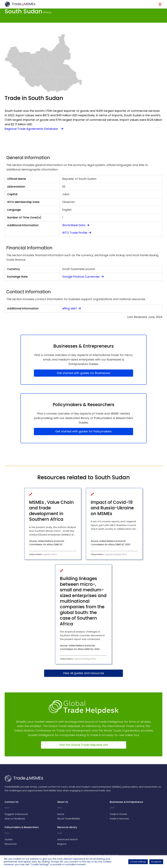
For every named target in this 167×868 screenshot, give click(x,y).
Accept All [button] (156, 862)
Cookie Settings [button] (138, 862)
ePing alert (72, 308)
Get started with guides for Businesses (84, 373)
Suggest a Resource (16, 814)
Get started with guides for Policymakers (83, 431)
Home (61, 814)
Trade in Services (119, 819)
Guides (9, 839)
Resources (11, 844)
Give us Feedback (15, 819)
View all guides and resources (83, 673)
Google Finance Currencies (83, 277)
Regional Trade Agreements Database (34, 129)
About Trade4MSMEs (69, 819)
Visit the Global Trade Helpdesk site (84, 745)
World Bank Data (76, 225)
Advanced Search (67, 839)
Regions (62, 844)
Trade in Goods (118, 814)
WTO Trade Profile (77, 233)
